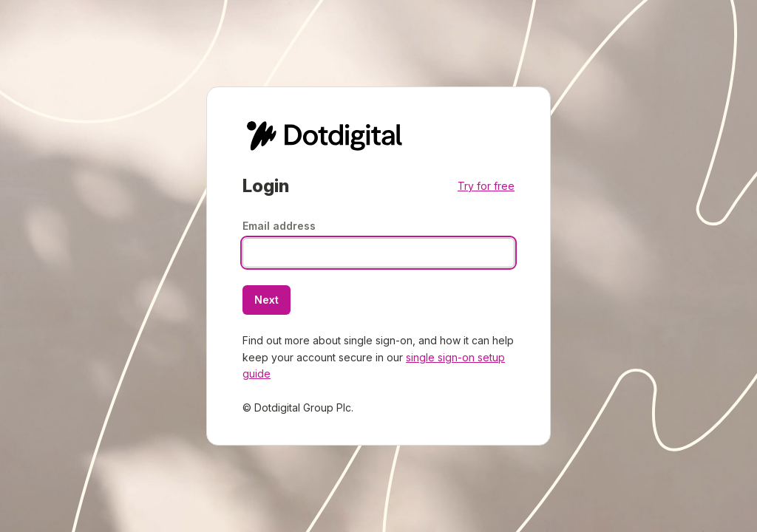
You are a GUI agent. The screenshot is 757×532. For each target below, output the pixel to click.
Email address (279, 226)
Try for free (486, 186)
